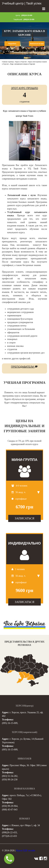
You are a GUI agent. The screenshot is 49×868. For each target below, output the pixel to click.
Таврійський (18, 19)
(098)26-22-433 (9, 832)
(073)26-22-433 (9, 836)
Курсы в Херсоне (21, 62)
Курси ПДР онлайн (26, 850)
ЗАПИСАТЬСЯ (24, 518)
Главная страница (8, 62)
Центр (18, 15)
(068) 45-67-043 (10, 810)
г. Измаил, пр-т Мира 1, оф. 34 (25, 825)
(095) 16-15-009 (10, 723)
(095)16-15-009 (27, 15)
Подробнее (12, 44)
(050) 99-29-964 (10, 806)
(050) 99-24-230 (10, 780)
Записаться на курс (37, 44)
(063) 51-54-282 (10, 776)
